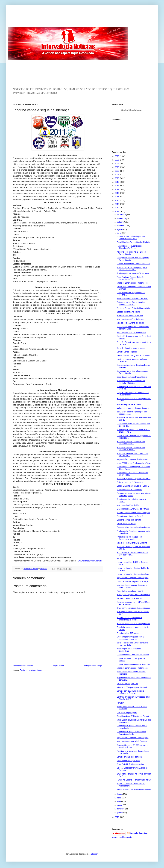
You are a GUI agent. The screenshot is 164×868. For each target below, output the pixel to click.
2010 (117, 817)
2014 (117, 200)
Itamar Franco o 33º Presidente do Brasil (134, 789)
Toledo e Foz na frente (126, 524)
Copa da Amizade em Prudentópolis (132, 377)
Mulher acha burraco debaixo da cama (133, 408)
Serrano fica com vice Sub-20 (129, 598)
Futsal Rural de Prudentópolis (129, 490)
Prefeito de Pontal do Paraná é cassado (133, 264)
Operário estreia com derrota (129, 520)
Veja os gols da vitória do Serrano (131, 319)
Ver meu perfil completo (122, 837)
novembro (122, 218)
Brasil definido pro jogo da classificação (133, 608)
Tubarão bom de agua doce (128, 761)
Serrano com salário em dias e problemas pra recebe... (130, 619)
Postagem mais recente (23, 666)
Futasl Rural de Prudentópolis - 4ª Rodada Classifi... (131, 443)
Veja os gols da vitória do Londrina (131, 333)
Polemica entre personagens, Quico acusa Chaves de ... (132, 269)
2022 (117, 171)
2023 (117, 167)
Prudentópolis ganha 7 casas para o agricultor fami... (132, 727)
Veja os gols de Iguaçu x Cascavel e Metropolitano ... (132, 586)
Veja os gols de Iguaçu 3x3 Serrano (132, 741)
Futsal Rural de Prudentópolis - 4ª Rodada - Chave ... (131, 382)
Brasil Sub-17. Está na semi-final (130, 764)
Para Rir (120, 558)
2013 (117, 204)
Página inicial (58, 666)
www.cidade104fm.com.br (90, 561)
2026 (117, 156)
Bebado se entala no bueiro (128, 312)
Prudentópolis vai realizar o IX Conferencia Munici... (129, 538)
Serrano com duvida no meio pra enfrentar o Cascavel (130, 692)
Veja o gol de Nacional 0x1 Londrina (132, 543)
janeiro (120, 813)
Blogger (94, 854)
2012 (117, 208)
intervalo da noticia (31, 569)
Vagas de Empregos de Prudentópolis (133, 283)
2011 (117, 211)
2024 (117, 164)
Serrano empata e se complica (130, 757)
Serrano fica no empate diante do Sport (133, 513)
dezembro (122, 215)
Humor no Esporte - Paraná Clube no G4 (134, 780)
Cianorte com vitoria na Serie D (130, 516)
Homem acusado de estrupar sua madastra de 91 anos (131, 237)
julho (119, 233)
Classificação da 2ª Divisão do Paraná (133, 509)
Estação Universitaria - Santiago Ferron (133, 527)
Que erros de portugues (127, 713)
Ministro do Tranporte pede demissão (132, 687)
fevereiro (121, 809)
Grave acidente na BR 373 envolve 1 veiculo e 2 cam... (132, 746)
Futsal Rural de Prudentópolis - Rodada (133, 242)
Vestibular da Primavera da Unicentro (132, 299)
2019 (117, 182)
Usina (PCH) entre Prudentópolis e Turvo (134, 463)
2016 (117, 193)
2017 (117, 189)
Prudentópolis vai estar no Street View (133, 273)
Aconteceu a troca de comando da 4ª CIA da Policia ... (132, 554)
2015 (117, 197)
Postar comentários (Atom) (31, 670)
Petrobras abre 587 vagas (128, 633)
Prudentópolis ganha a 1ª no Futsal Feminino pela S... (131, 733)
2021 (117, 175)
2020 (117, 178)
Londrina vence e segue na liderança (132, 581)
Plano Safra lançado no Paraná (130, 591)
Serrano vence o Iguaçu (127, 352)
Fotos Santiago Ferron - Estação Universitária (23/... (130, 278)
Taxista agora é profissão (127, 684)
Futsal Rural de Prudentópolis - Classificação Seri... (130, 247)
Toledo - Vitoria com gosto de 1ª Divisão (133, 355)
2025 (117, 160)
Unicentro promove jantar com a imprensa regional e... (130, 638)
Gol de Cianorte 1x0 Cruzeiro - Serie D (133, 486)
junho (120, 794)
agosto (120, 229)
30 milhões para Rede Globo (129, 404)
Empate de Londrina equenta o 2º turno (133, 664)
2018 (117, 186)
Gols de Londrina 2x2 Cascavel (130, 482)
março (120, 805)
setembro (121, 226)
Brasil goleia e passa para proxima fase (133, 595)
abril (119, 801)
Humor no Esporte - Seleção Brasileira (133, 574)
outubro (121, 222)
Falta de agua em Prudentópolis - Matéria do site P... (131, 303)
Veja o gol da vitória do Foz (128, 505)
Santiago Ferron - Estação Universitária (133, 308)
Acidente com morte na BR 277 (130, 316)
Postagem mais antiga (92, 666)
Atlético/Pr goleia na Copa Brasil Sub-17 (134, 479)
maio (119, 798)
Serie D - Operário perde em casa (131, 348)
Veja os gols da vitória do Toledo (130, 323)
